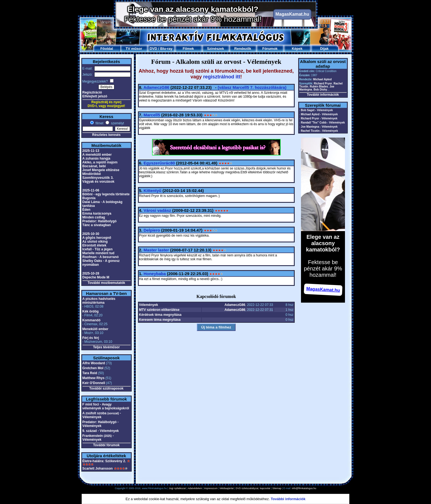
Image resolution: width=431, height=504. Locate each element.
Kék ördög (91, 311)
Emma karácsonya (97, 213)
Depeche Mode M (96, 277)
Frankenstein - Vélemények (98, 438)
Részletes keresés (106, 135)
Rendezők (243, 49)
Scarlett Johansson (98, 469)
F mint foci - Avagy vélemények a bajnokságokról (106, 406)
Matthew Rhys (94, 378)
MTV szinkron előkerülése (159, 310)
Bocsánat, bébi (94, 166)
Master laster (156, 250)
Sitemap (277, 488)
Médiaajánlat (227, 488)
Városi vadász (157, 210)
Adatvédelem (195, 488)
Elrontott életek (94, 245)
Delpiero (152, 230)
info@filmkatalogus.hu (304, 488)
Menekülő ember (96, 329)
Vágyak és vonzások (99, 182)
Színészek (215, 49)
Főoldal (107, 49)
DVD (153, 49)
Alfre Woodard (94, 363)
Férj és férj (91, 338)
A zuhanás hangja (96, 158)
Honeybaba (155, 274)
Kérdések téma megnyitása (160, 315)
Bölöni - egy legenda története (106, 194)
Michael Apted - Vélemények (319, 114)
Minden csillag (94, 217)
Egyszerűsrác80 (159, 163)
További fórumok (106, 445)
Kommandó (92, 320)
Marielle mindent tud (99, 253)
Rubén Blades (319, 87)
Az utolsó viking (95, 242)
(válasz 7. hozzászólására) (252, 87)
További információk (323, 95)
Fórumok (270, 49)
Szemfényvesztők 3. (98, 178)
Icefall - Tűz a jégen (98, 249)
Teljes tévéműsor (106, 347)
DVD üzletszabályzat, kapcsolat (253, 488)
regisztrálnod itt (222, 77)
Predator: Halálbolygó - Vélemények (101, 424)
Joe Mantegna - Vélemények (319, 127)
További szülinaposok (106, 388)
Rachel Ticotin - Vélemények (320, 131)
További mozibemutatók (106, 283)
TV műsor (134, 49)
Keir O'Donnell (94, 383)
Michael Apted (322, 79)
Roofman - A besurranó (101, 257)
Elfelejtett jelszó (95, 96)
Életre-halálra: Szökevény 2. (104, 461)
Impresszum (211, 488)
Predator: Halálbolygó (100, 221)
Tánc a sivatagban (97, 225)
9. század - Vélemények (101, 431)
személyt (117, 123)
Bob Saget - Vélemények (317, 110)
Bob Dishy (320, 90)
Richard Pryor (323, 83)
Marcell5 (152, 115)
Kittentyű (152, 191)
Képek (297, 49)
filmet (99, 123)
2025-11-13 (91, 151)
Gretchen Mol (93, 368)
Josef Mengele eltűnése (101, 170)
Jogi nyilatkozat (177, 488)
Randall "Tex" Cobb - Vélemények (323, 123)
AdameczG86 (156, 87)
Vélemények (149, 305)
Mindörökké (92, 174)
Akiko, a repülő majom (100, 162)
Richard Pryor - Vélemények (319, 118)
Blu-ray (166, 49)
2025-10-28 (91, 273)
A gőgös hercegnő (97, 238)
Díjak (324, 49)
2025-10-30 (91, 234)
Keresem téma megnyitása (160, 320)
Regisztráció (92, 92)
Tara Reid (90, 373)
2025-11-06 (91, 190)
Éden (86, 210)
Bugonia (89, 198)
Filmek (188, 49)
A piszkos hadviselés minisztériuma (99, 301)
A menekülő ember (97, 155)
